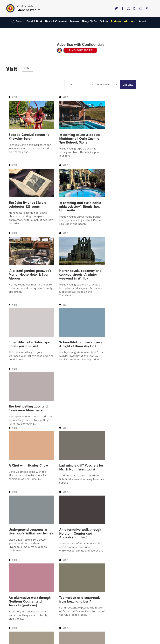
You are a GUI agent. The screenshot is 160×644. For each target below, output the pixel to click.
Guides (104, 21)
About (143, 21)
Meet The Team (93, 573)
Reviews (74, 21)
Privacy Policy (92, 564)
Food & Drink (35, 21)
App (134, 21)
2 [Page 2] (18, 514)
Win (126, 21)
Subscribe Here (93, 559)
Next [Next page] (38, 514)
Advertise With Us (94, 554)
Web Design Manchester (21, 641)
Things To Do (89, 21)
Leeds (13, 554)
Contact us (90, 549)
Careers (88, 578)
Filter (28, 68)
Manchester (16, 549)
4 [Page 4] (26, 514)
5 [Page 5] (30, 514)
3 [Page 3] (22, 514)
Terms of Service (94, 569)
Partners (116, 21)
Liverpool (15, 559)
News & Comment (56, 21)
